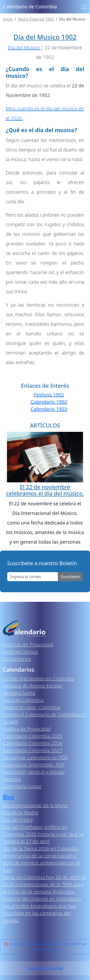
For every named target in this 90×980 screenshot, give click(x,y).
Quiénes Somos (20, 652)
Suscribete (70, 577)
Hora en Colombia (23, 700)
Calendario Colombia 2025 (33, 736)
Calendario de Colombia (30, 7)
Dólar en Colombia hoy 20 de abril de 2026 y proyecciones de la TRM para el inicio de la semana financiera (45, 884)
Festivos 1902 (49, 395)
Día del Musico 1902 (45, 37)
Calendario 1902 (49, 402)
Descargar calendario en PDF (35, 758)
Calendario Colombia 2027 (33, 750)
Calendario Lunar (22, 786)
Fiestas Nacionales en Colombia (38, 679)
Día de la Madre (21, 813)
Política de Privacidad (27, 729)
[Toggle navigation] (84, 7)
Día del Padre (18, 820)
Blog (8, 797)
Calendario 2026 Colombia (45, 968)
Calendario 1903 (49, 409)
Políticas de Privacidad (28, 645)
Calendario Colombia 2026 (33, 743)
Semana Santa (19, 693)
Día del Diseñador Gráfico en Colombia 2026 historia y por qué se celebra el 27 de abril (43, 834)
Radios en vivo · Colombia (32, 707)
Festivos (12, 779)
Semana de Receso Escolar (33, 686)
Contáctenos (17, 659)
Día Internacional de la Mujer (36, 805)
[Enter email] (33, 577)
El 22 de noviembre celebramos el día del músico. (45, 490)
